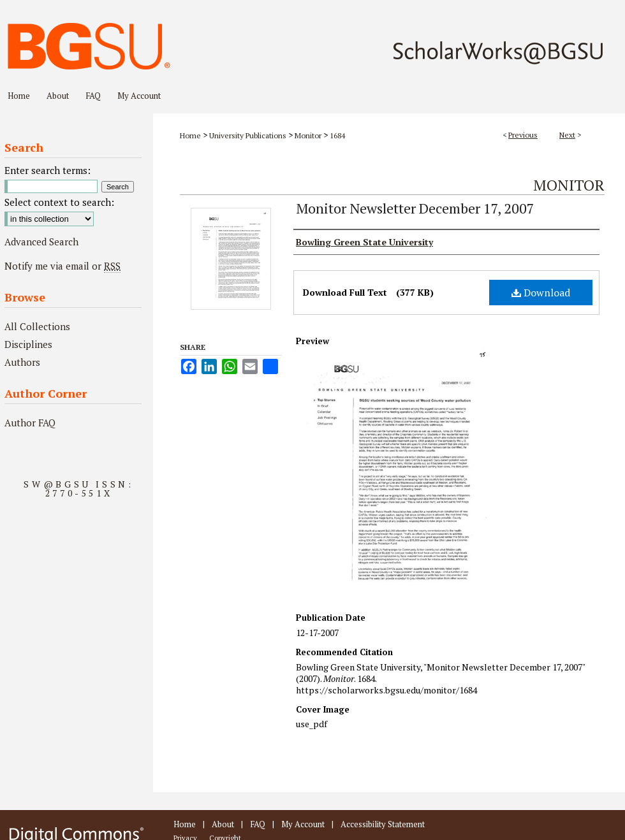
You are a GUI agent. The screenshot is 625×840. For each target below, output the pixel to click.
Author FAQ (30, 423)
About (223, 824)
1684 (337, 135)
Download (541, 293)
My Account (303, 824)
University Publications (248, 135)
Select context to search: (59, 202)
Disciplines (28, 344)
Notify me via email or (62, 266)
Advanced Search (41, 242)
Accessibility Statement (383, 824)
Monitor (308, 135)
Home (190, 135)
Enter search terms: (48, 170)
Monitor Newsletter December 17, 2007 (415, 208)
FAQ (258, 824)
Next (567, 135)
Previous (523, 135)
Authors (22, 362)
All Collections (37, 326)
